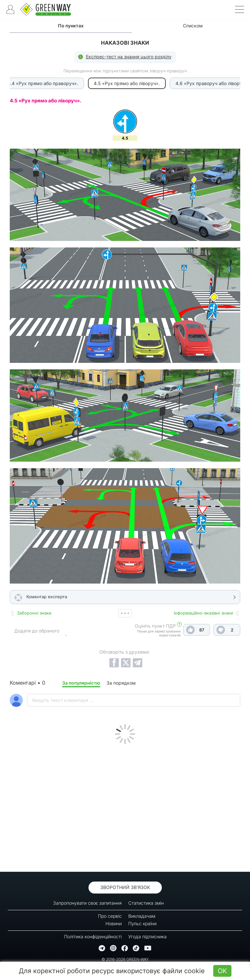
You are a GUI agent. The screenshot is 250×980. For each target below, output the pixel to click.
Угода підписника (147, 936)
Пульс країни (142, 923)
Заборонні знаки (34, 613)
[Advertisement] (125, 806)
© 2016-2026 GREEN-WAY (125, 959)
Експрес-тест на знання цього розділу (129, 57)
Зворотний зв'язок (125, 887)
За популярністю (81, 683)
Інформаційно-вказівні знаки (203, 613)
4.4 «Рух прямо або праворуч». (41, 83)
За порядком (121, 683)
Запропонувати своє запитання (87, 903)
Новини (114, 923)
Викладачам (142, 916)
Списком (193, 26)
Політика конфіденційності (93, 936)
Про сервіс (110, 916)
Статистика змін (146, 903)
